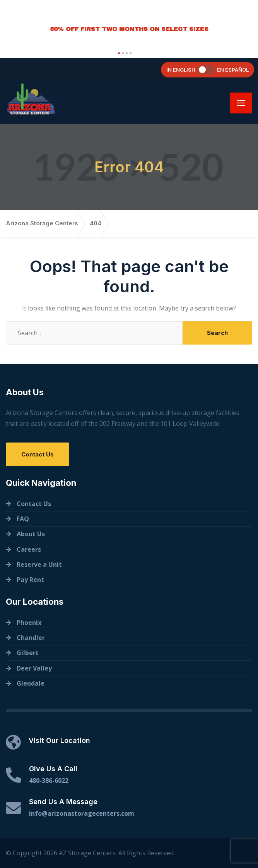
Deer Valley (34, 668)
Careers (29, 549)
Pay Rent (30, 580)
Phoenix (29, 623)
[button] (118, 53)
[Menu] (241, 103)
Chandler (31, 638)
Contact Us (38, 454)
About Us (31, 534)
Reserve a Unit (39, 564)
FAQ (23, 519)
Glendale (31, 683)
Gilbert (28, 653)
